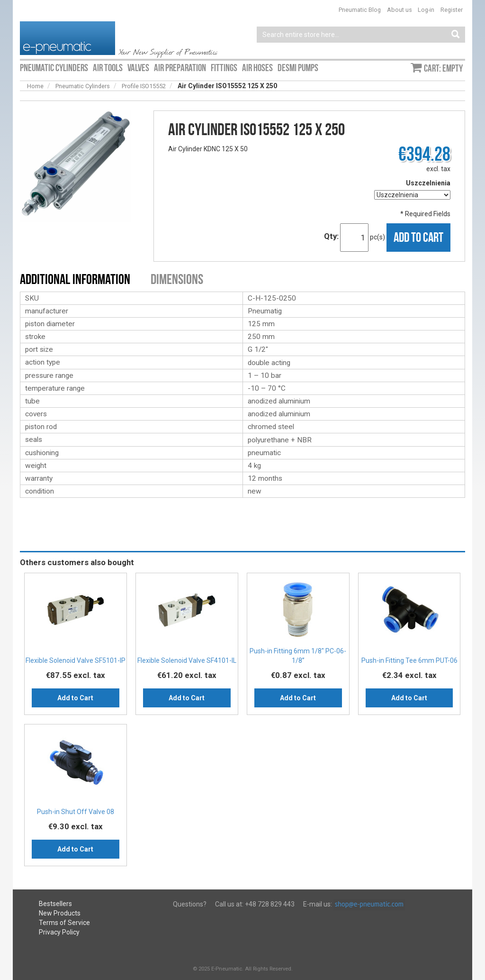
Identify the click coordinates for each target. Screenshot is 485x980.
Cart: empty (443, 68)
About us (400, 10)
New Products (60, 913)
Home (35, 86)
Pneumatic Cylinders (83, 86)
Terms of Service (64, 923)
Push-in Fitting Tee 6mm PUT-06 (409, 660)
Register (452, 10)
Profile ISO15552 (144, 86)
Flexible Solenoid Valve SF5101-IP (76, 660)
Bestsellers (55, 904)
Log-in (426, 10)
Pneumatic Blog (360, 10)
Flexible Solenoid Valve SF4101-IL (187, 660)
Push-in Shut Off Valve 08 (76, 812)
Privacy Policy (59, 932)
